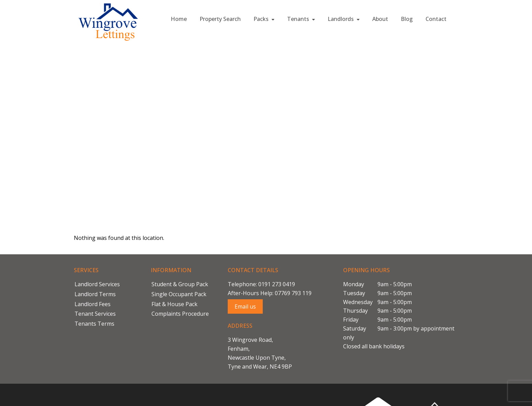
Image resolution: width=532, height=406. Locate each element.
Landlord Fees (93, 304)
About (380, 19)
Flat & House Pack (174, 304)
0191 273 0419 (277, 284)
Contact (436, 19)
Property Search (220, 19)
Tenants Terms (94, 324)
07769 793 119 (293, 293)
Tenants (301, 19)
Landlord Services (97, 284)
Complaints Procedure (180, 314)
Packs (264, 19)
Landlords (344, 19)
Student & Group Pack (180, 284)
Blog (407, 19)
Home (179, 19)
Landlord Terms (95, 294)
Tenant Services (95, 314)
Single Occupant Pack (179, 294)
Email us (245, 306)
